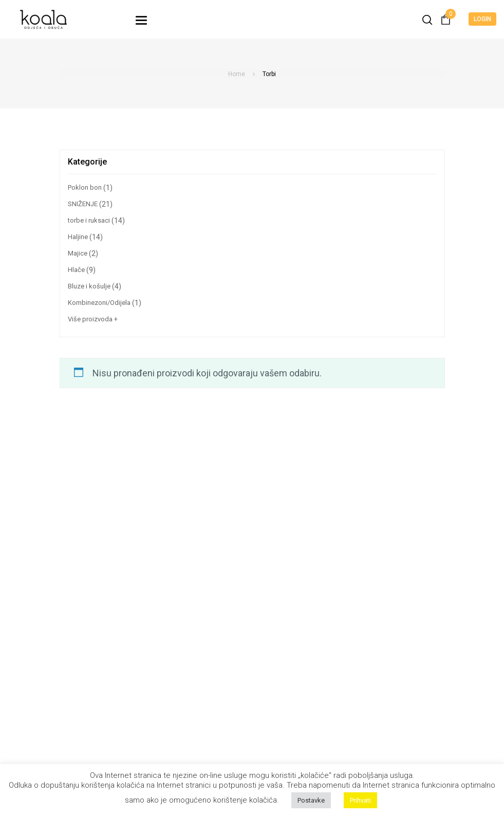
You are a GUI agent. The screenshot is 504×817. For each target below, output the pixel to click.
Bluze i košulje (89, 286)
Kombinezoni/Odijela (99, 303)
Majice (78, 253)
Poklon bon (85, 187)
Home (237, 74)
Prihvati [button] (360, 800)
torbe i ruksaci (89, 220)
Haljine (78, 237)
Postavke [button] (311, 800)
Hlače (76, 270)
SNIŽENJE (83, 204)
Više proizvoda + (93, 319)
